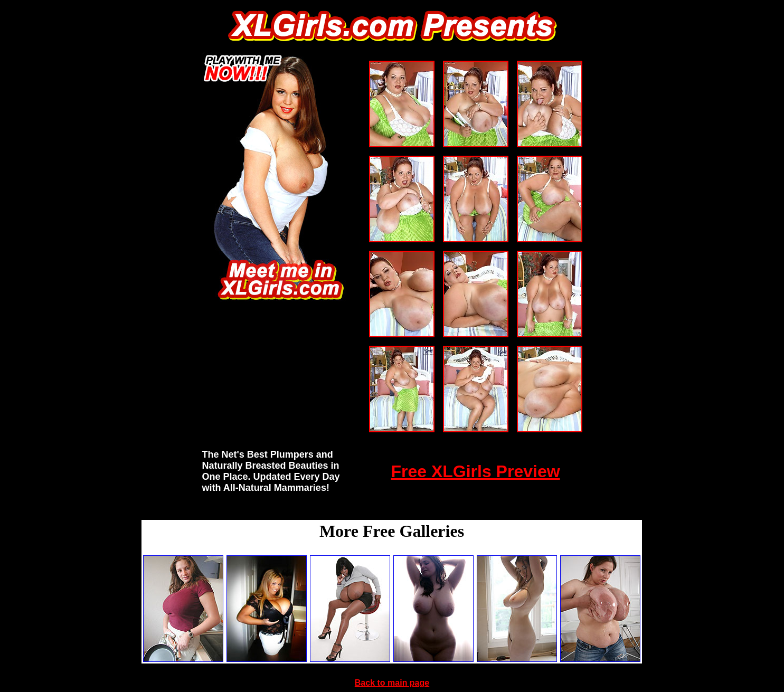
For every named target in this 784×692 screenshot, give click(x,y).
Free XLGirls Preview (475, 471)
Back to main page (392, 683)
